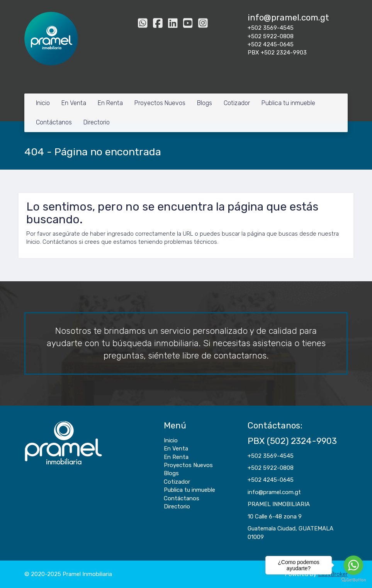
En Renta (110, 103)
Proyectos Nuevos (160, 103)
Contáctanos (54, 122)
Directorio (97, 122)
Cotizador (237, 103)
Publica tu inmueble (288, 103)
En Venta (74, 103)
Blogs (205, 103)
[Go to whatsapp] (353, 565)
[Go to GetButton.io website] (353, 580)
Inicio (43, 103)
